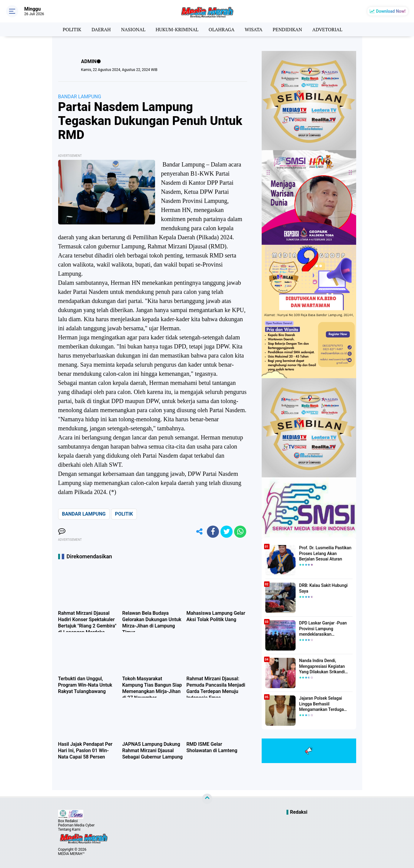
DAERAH (101, 29)
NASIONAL (133, 29)
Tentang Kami (69, 829)
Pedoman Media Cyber (76, 825)
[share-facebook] (213, 532)
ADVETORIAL (327, 29)
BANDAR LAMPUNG (80, 97)
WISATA (253, 29)
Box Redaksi (68, 821)
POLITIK (72, 29)
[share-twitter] (227, 532)
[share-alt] (199, 532)
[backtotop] (207, 799)
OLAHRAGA (222, 29)
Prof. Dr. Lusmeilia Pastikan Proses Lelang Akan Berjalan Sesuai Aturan (325, 553)
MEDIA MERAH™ (71, 854)
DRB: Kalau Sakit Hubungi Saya (323, 588)
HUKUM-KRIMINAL (177, 29)
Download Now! (391, 11)
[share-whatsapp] (240, 532)
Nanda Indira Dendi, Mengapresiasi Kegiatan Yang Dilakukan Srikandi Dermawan (322, 666)
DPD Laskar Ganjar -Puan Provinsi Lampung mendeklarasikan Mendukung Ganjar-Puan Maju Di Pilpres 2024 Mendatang (323, 629)
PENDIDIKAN (287, 29)
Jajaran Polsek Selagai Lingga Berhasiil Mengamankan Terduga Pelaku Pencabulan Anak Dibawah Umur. (323, 704)
